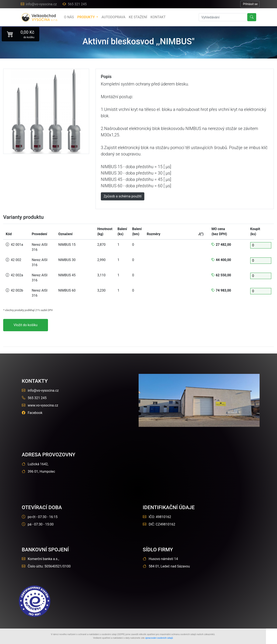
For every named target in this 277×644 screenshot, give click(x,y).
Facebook (32, 413)
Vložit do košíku (26, 325)
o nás (69, 17)
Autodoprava (113, 17)
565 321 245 (75, 4)
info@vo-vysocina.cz (39, 4)
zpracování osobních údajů (159, 638)
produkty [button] (86, 17)
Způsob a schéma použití (123, 196)
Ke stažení (138, 17)
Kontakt (158, 17)
